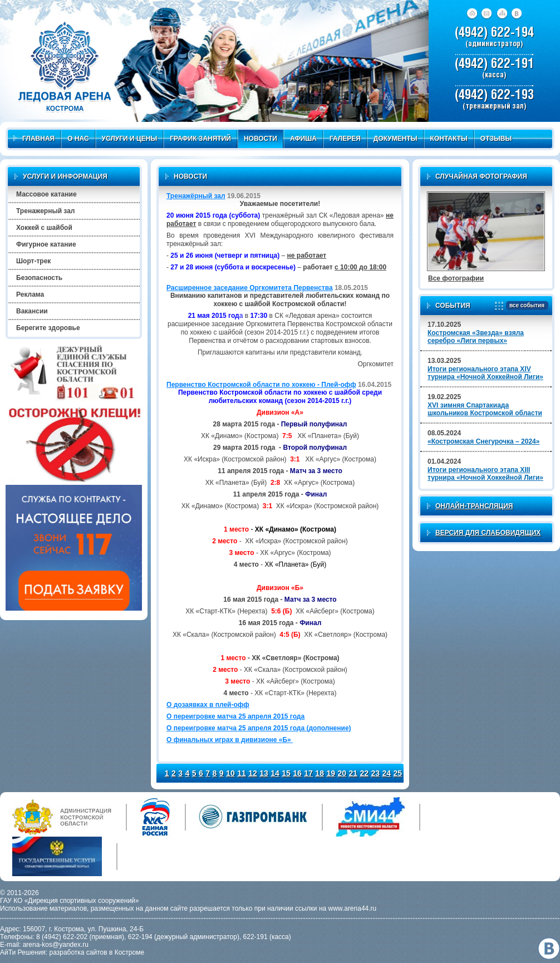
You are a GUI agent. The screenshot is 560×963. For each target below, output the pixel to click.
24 (387, 773)
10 (230, 773)
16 (297, 773)
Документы (396, 139)
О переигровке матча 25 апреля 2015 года (235, 716)
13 (264, 773)
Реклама (30, 294)
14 (275, 773)
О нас (78, 139)
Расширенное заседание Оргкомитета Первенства (250, 288)
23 (376, 773)
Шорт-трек (33, 261)
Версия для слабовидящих (488, 533)
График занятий (200, 139)
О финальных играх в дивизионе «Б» (230, 740)
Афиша (303, 139)
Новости (261, 139)
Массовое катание (46, 194)
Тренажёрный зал (196, 196)
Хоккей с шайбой (44, 228)
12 (253, 773)
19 (331, 773)
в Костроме (127, 952)
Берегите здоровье (48, 328)
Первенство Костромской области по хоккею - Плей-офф (261, 385)
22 (364, 773)
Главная (34, 139)
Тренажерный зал (45, 211)
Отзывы (496, 139)
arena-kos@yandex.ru (56, 945)
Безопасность (39, 278)
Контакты (449, 139)
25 (398, 773)
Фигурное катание (46, 244)
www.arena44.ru (353, 908)
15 (286, 773)
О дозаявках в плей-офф (208, 705)
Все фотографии (456, 278)
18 (320, 773)
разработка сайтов (78, 952)
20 (342, 773)
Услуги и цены (130, 139)
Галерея (345, 139)
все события (525, 306)
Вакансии (32, 311)
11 (242, 773)
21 (353, 773)
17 (308, 773)
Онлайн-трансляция (474, 506)
